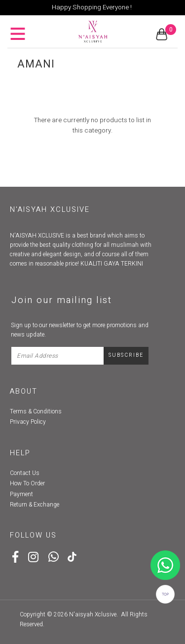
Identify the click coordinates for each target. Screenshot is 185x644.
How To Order (27, 483)
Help (20, 453)
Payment (21, 494)
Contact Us (25, 473)
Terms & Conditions (36, 411)
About (24, 391)
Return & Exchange (35, 505)
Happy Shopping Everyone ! (92, 7)
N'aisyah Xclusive (93, 614)
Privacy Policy (28, 422)
